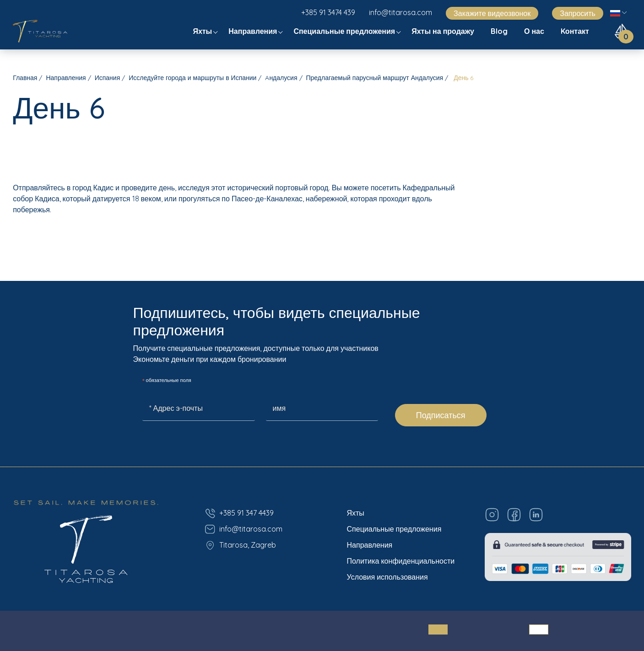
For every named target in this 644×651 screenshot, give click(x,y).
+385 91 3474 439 (328, 12)
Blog (500, 31)
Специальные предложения (345, 31)
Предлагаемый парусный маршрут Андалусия (375, 78)
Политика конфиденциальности (401, 561)
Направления (254, 31)
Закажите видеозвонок (492, 13)
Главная (25, 78)
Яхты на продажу (444, 31)
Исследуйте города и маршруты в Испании (192, 78)
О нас (535, 31)
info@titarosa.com (400, 12)
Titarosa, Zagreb (240, 545)
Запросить (578, 13)
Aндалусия (281, 78)
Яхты (203, 31)
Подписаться (441, 415)
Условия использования (387, 577)
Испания (108, 78)
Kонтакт (576, 31)
